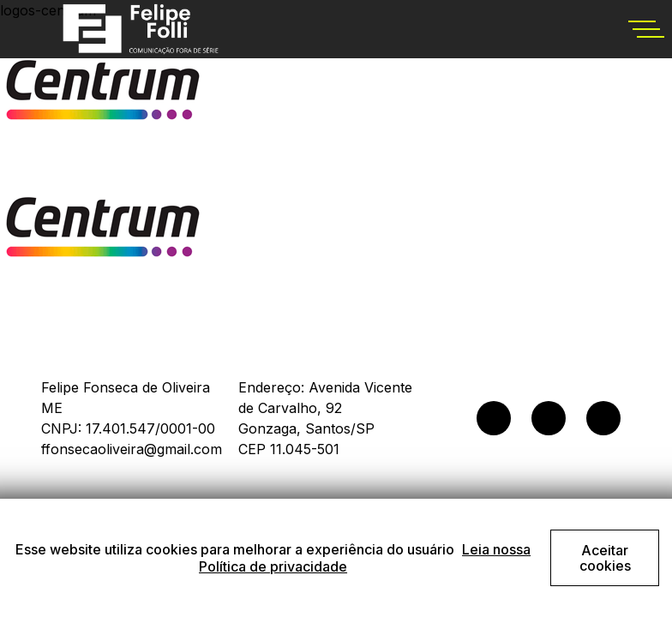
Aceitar (605, 558)
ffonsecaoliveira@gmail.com (132, 449)
